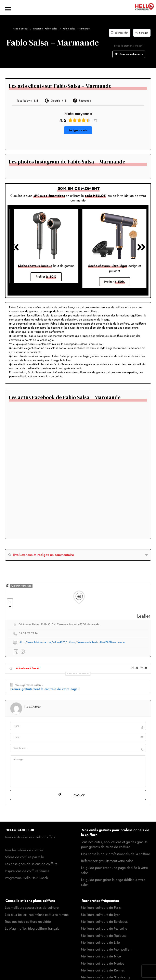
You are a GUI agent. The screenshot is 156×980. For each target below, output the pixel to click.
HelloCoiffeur (32, 696)
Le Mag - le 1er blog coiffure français (32, 917)
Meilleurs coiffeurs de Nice (101, 945)
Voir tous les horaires (79, 663)
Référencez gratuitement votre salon (107, 850)
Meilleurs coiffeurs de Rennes (103, 959)
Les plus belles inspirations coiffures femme (37, 904)
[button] (12, 132)
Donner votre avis (129, 54)
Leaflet (144, 605)
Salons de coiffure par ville (24, 846)
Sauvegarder (119, 33)
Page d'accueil (21, 29)
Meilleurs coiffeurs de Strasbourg (105, 966)
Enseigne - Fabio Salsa (45, 29)
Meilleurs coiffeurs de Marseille (104, 917)
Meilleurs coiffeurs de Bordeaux (104, 911)
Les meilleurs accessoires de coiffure (32, 897)
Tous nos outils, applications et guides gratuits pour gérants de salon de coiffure (114, 833)
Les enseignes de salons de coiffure (31, 853)
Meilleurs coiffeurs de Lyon (101, 904)
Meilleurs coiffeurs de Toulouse (104, 925)
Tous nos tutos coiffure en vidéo (28, 911)
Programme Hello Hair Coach (26, 867)
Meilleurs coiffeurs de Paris (101, 897)
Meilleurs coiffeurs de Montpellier (106, 938)
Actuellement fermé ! (28, 657)
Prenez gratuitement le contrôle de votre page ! (45, 678)
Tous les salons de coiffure (24, 839)
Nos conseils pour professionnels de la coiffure (116, 843)
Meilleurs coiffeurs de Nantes (103, 952)
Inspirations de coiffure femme (27, 860)
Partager (142, 33)
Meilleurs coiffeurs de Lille (100, 931)
